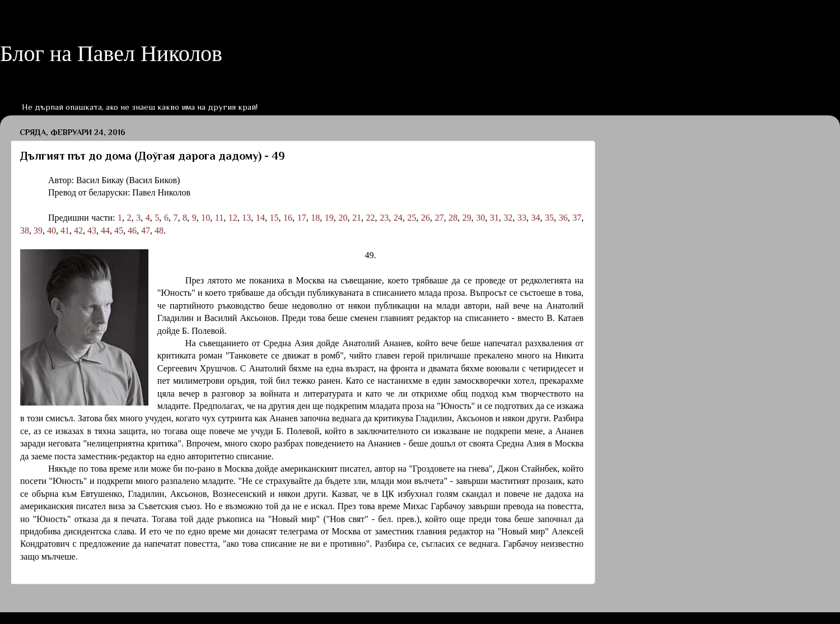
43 (92, 230)
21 (357, 218)
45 (119, 230)
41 (65, 230)
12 (233, 218)
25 (412, 218)
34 (535, 218)
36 (563, 218)
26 (426, 218)
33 (522, 218)
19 (329, 218)
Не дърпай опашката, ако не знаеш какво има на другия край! (140, 107)
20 (343, 218)
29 (467, 218)
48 (159, 230)
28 (453, 218)
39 (38, 230)
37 (577, 218)
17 (302, 218)
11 (219, 218)
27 (439, 218)
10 (206, 218)
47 (146, 230)
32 (508, 218)
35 (549, 218)
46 (132, 230)
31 (494, 218)
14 (260, 218)
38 (25, 230)
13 (246, 218)
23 (384, 218)
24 (398, 218)
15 (274, 218)
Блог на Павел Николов (111, 53)
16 (288, 218)
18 (315, 218)
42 (78, 230)
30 (480, 218)
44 (105, 230)
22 (371, 218)
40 (52, 230)
